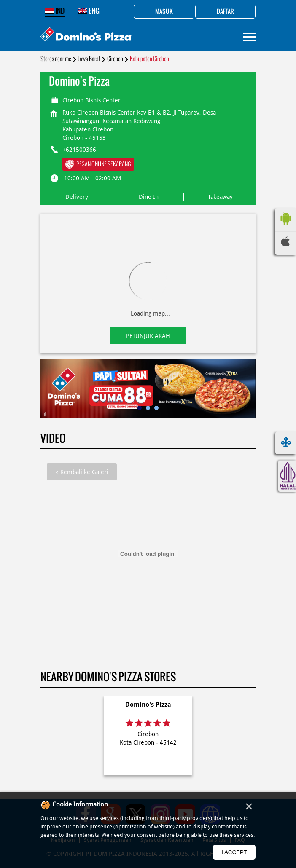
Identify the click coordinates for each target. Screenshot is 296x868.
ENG (89, 11)
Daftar (225, 12)
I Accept (234, 852)
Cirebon (115, 59)
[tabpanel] (148, 389)
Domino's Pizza (148, 705)
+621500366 (79, 150)
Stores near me (56, 59)
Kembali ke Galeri (82, 472)
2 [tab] (148, 408)
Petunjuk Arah (148, 336)
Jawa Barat (89, 59)
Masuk (164, 12)
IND (55, 11)
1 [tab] (140, 408)
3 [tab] (156, 408)
